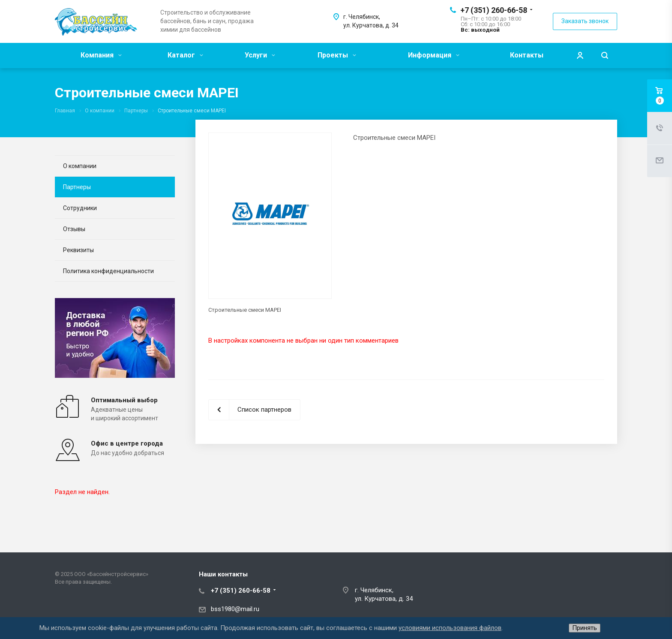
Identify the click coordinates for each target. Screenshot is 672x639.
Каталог (185, 55)
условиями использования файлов (450, 628)
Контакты (527, 55)
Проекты (337, 55)
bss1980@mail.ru (235, 609)
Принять (585, 628)
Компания (101, 55)
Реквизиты (78, 250)
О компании (80, 166)
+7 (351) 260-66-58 (494, 10)
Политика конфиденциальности (108, 271)
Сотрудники (80, 208)
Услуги (260, 55)
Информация (434, 55)
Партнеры (77, 187)
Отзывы (74, 229)
